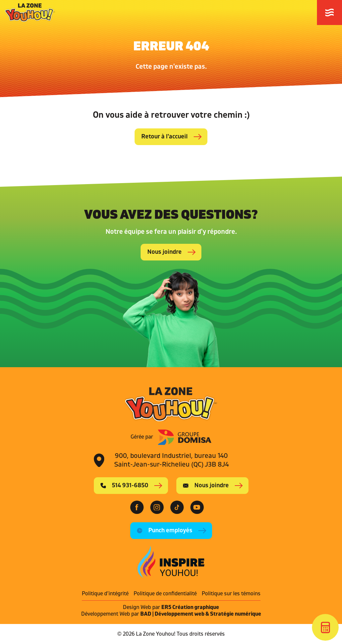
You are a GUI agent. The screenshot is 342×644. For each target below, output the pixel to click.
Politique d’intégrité (105, 594)
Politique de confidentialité (165, 594)
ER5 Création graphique (190, 607)
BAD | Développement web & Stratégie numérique (201, 614)
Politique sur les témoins (231, 594)
